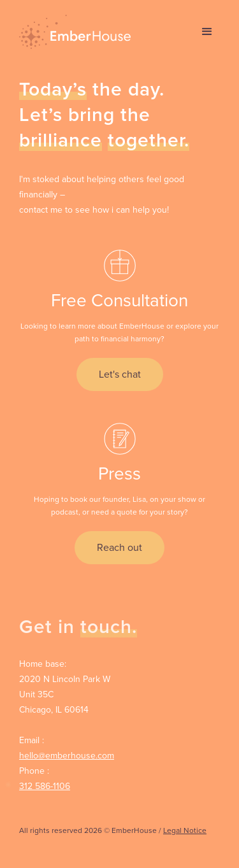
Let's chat (120, 374)
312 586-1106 (45, 786)
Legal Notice (185, 830)
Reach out (119, 547)
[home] (72, 32)
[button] (207, 32)
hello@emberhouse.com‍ (67, 756)
